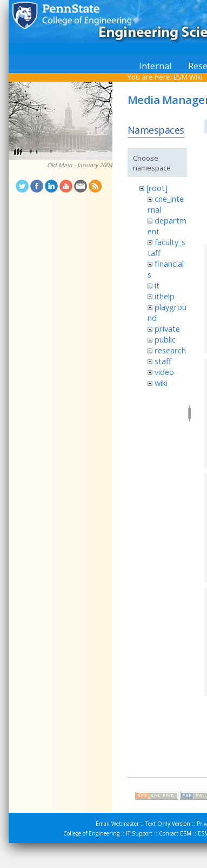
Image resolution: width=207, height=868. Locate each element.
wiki (161, 383)
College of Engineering (91, 833)
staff (163, 361)
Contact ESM (175, 833)
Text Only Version (168, 824)
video (164, 372)
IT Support (139, 833)
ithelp (165, 296)
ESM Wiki (188, 77)
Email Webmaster (117, 824)
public (165, 339)
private (167, 328)
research (170, 350)
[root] (157, 188)
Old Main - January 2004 (80, 165)
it (157, 285)
